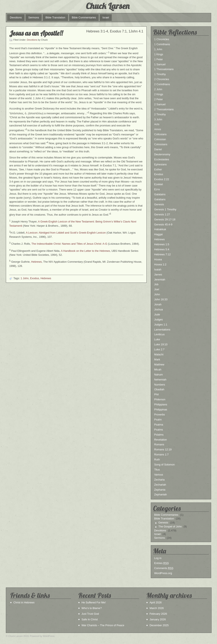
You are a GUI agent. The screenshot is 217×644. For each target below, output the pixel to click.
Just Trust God (90, 614)
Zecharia (159, 480)
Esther (158, 169)
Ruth (157, 460)
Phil (156, 394)
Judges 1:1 (161, 325)
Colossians (161, 144)
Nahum (158, 375)
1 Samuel (160, 64)
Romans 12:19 (163, 449)
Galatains (160, 194)
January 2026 (158, 619)
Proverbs (160, 415)
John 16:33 (161, 299)
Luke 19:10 (161, 344)
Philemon (160, 399)
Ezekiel (158, 184)
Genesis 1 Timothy (165, 209)
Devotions (16, 17)
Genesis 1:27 (162, 214)
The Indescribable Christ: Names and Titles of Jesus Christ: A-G (69, 244)
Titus (157, 470)
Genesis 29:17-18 (165, 219)
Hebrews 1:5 (162, 244)
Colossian (160, 139)
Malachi (159, 354)
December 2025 (159, 625)
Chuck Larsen (108, 6)
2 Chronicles (162, 79)
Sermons (34, 17)
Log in (158, 558)
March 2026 (157, 608)
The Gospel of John (170, 526)
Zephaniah (160, 494)
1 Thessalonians (164, 69)
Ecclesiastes (162, 159)
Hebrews (37, 262)
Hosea (158, 259)
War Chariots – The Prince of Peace (103, 625)
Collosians (160, 134)
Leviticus (159, 334)
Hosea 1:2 (160, 264)
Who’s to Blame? (92, 608)
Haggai (158, 234)
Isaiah (158, 269)
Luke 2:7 (159, 349)
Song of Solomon (164, 465)
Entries (161, 563)
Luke (157, 339)
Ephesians (160, 164)
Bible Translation (55, 17)
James (158, 274)
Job (156, 284)
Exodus (35, 278)
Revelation (160, 440)
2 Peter (158, 99)
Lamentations (162, 330)
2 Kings (159, 94)
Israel (106, 17)
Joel (157, 289)
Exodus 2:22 (162, 179)
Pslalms (159, 435)
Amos (158, 129)
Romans (159, 444)
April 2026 (156, 602)
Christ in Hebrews (24, 602)
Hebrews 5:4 (162, 249)
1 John (25, 278)
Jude (157, 314)
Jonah (158, 304)
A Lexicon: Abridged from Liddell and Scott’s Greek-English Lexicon (66, 233)
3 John (158, 119)
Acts (157, 124)
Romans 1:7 (161, 454)
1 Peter (158, 59)
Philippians (161, 404)
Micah (158, 370)
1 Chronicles (162, 39)
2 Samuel (160, 104)
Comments (164, 568)
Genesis (159, 204)
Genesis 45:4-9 (163, 224)
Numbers (160, 385)
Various (159, 475)
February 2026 (158, 614)
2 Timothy (160, 114)
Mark (157, 359)
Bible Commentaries (84, 17)
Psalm (158, 420)
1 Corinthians (162, 44)
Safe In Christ (90, 619)
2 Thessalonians (164, 109)
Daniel (158, 149)
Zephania (160, 490)
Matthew (159, 364)
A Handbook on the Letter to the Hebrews (85, 251)
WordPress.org (163, 573)
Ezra (157, 189)
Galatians (160, 199)
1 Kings (159, 54)
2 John (158, 89)
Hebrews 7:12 (162, 254)
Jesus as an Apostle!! (36, 33)
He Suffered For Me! (94, 602)
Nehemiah (160, 380)
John (157, 294)
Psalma (159, 425)
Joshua (158, 309)
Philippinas (161, 409)
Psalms (159, 430)
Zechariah (160, 485)
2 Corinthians (162, 84)
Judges (158, 319)
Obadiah (159, 389)
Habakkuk (160, 229)
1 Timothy (160, 74)
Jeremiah (160, 280)
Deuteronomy (162, 154)
